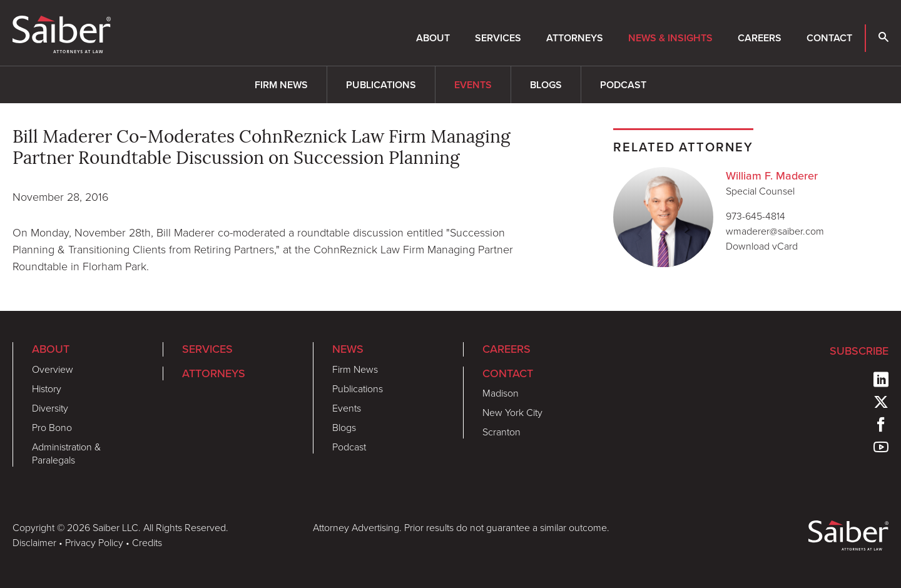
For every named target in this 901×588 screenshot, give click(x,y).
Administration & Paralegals (66, 454)
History (47, 389)
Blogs (546, 85)
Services (498, 38)
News (348, 349)
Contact (829, 38)
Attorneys (575, 38)
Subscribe (859, 351)
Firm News (281, 85)
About (433, 38)
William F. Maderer (772, 175)
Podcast (623, 85)
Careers (760, 38)
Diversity (50, 408)
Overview (53, 369)
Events (473, 85)
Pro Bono (52, 428)
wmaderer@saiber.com (775, 231)
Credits (147, 543)
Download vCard (762, 246)
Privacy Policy (94, 543)
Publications (381, 85)
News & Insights (670, 38)
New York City (512, 413)
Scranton (501, 432)
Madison (501, 393)
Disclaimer (34, 543)
